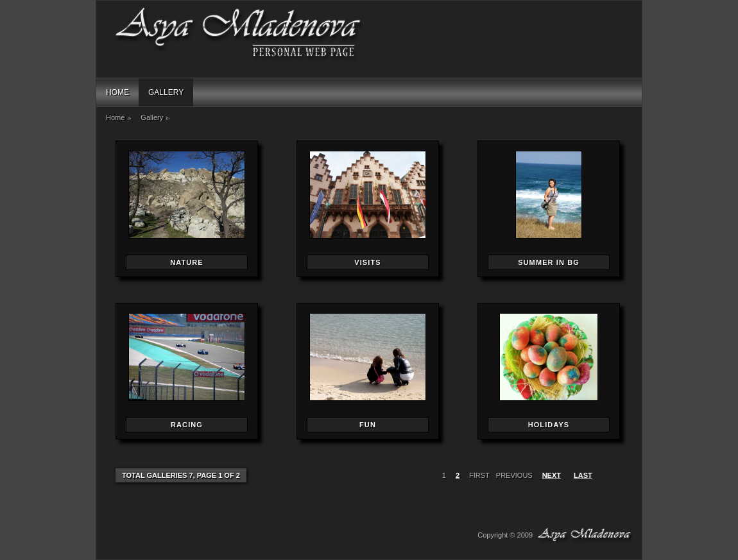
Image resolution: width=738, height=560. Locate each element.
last (583, 475)
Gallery (166, 92)
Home (117, 92)
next (552, 475)
